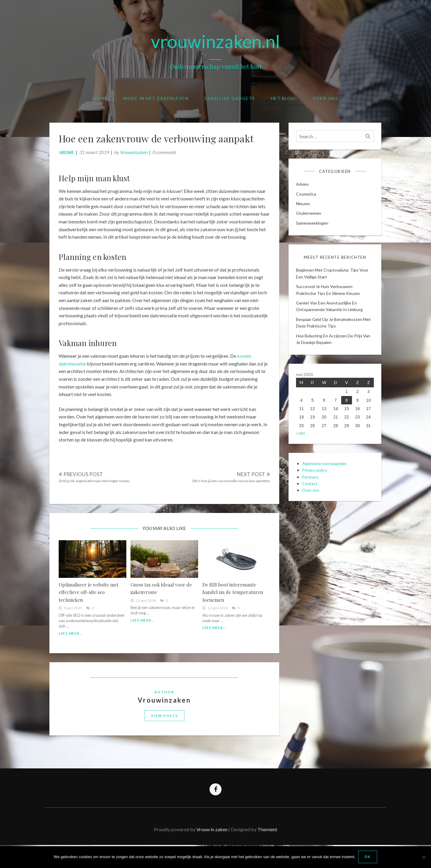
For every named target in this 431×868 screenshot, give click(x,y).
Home (100, 98)
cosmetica (308, 199)
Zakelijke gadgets (230, 98)
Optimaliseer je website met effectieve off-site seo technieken (91, 607)
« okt (302, 449)
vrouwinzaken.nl (215, 41)
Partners (312, 495)
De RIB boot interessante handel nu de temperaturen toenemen (232, 607)
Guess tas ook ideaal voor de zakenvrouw (162, 603)
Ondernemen (310, 218)
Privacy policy (316, 489)
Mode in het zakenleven (156, 98)
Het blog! (284, 98)
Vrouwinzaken (136, 155)
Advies (304, 189)
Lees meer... (73, 648)
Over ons (325, 98)
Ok (368, 857)
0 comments (167, 155)
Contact (311, 502)
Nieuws (69, 155)
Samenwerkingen (314, 228)
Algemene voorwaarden (326, 482)
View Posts (164, 736)
